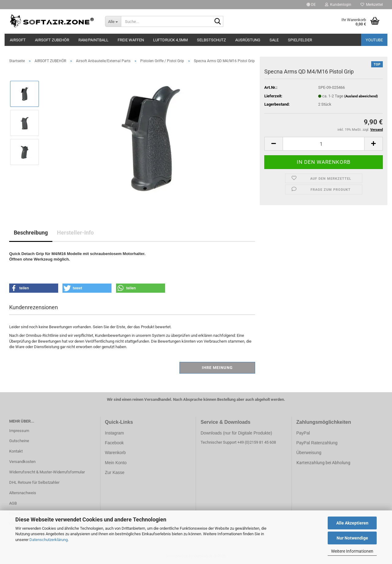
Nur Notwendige (352, 538)
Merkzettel (372, 5)
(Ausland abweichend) (361, 96)
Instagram (115, 433)
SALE (274, 40)
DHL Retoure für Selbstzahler (34, 482)
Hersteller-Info (75, 233)
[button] (311, 5)
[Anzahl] (324, 144)
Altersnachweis (23, 493)
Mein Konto (116, 463)
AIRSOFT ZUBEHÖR (52, 40)
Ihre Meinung (217, 368)
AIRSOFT (18, 40)
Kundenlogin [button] (338, 5)
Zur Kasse (115, 472)
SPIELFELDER (300, 40)
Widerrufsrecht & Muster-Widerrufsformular (47, 472)
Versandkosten (22, 462)
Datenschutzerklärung (49, 540)
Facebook (114, 443)
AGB (13, 503)
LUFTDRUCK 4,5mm (170, 40)
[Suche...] (113, 21)
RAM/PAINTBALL (93, 40)
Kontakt (16, 451)
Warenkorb (115, 453)
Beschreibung (31, 233)
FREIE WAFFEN (131, 40)
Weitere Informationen (352, 551)
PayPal (303, 433)
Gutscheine (19, 441)
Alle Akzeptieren (352, 523)
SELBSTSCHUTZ (211, 40)
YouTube (374, 40)
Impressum (19, 431)
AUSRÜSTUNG (248, 40)
